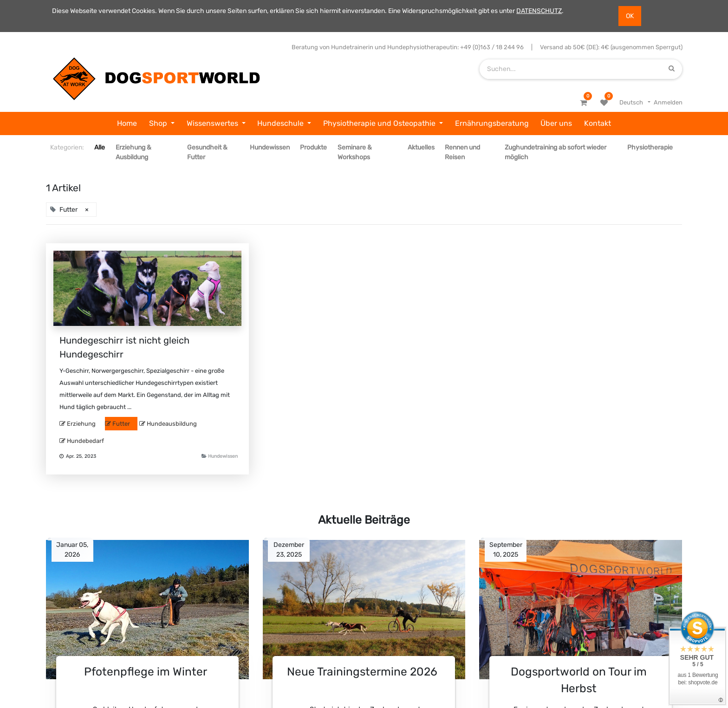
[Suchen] (672, 69)
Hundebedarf (85, 441)
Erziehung (81, 424)
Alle (100, 147)
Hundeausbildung (172, 424)
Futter (121, 424)
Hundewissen (223, 456)
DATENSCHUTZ (539, 11)
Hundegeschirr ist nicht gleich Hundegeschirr (124, 347)
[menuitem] (127, 123)
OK (630, 16)
